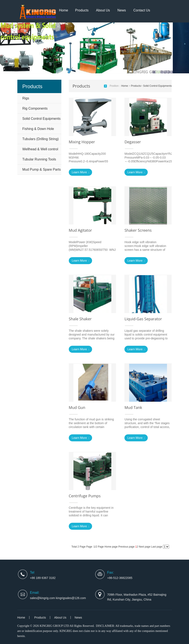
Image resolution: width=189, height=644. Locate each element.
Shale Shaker (80, 319)
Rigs (26, 98)
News (122, 10)
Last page (157, 547)
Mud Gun (77, 407)
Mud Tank (133, 407)
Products (82, 10)
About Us (103, 10)
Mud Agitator (80, 230)
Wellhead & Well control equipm (40, 151)
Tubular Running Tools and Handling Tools (39, 161)
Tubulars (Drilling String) (41, 139)
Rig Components (35, 108)
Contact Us (142, 10)
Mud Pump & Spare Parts (42, 169)
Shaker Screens (138, 230)
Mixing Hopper (82, 142)
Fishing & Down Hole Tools (38, 130)
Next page (144, 547)
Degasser (133, 142)
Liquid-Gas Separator (143, 319)
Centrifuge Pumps (85, 496)
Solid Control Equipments (42, 119)
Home (64, 10)
